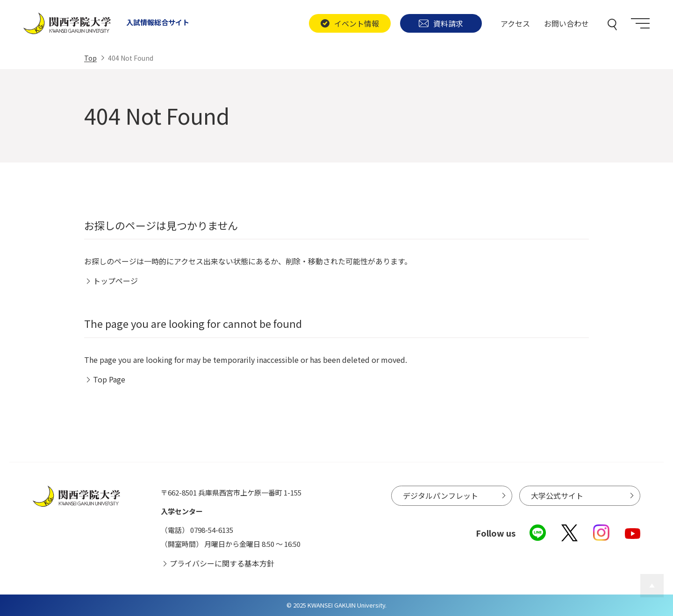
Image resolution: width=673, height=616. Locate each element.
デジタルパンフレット (440, 496)
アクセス (515, 23)
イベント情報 (350, 23)
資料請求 (441, 23)
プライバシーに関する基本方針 (222, 563)
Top (90, 58)
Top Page (109, 379)
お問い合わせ (566, 23)
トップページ (115, 281)
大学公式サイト (557, 496)
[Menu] (640, 23)
